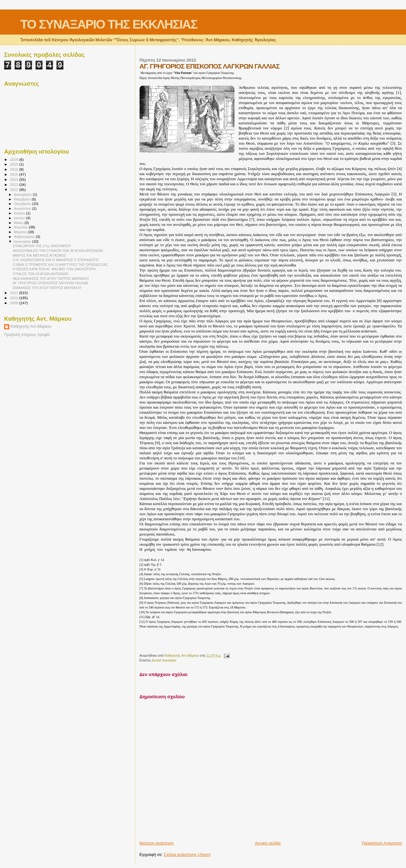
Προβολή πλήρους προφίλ (27, 335)
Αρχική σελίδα (268, 843)
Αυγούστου (23, 208)
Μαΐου (19, 223)
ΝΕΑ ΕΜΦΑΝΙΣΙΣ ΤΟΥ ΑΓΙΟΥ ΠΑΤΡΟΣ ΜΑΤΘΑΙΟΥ (51, 279)
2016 (14, 169)
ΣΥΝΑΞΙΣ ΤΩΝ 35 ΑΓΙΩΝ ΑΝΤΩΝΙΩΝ (40, 274)
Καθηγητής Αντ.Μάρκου (31, 326)
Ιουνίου (20, 218)
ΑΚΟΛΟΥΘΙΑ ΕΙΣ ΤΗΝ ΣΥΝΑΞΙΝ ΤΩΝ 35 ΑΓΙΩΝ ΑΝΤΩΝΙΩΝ (58, 251)
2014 (14, 179)
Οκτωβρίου (23, 204)
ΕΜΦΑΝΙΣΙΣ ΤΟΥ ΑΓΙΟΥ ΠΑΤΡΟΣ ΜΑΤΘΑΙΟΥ (47, 288)
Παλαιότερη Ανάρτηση (382, 843)
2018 (14, 164)
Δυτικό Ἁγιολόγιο (164, 660)
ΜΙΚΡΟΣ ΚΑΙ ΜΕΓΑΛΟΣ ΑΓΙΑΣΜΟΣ (39, 255)
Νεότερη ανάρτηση (156, 843)
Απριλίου (21, 227)
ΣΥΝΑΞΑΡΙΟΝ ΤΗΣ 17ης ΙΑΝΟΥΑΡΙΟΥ (42, 246)
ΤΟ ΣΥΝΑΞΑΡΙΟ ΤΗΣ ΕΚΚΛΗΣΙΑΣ (109, 24)
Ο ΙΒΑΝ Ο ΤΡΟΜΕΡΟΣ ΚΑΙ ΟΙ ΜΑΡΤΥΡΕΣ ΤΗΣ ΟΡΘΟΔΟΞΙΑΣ (60, 265)
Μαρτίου (21, 232)
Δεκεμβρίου (23, 194)
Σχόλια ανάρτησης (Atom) (187, 855)
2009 (14, 303)
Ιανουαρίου (23, 241)
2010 (14, 298)
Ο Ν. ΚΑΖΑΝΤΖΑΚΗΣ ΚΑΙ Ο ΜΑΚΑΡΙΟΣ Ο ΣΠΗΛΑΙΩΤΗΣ (56, 260)
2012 (14, 190)
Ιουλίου (20, 213)
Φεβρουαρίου (25, 237)
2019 (14, 159)
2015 (14, 174)
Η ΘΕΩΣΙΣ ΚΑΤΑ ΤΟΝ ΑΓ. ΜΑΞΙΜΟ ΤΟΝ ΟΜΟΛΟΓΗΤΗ (54, 269)
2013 (14, 184)
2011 (14, 293)
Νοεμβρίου (23, 199)
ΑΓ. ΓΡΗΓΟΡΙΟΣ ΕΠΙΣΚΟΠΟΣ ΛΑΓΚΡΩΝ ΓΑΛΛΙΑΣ (51, 283)
